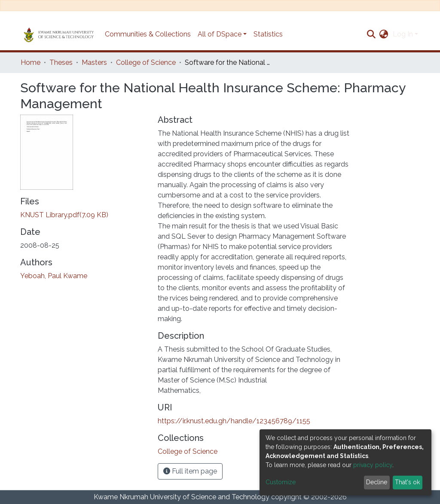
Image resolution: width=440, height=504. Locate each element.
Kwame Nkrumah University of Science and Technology (182, 497)
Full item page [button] (190, 471)
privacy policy (373, 465)
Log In (403, 34)
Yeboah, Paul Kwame (54, 276)
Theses (61, 62)
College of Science (146, 62)
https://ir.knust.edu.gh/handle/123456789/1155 (234, 421)
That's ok (407, 482)
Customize (281, 482)
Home (31, 62)
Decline (377, 482)
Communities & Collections (148, 34)
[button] (384, 34)
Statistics (268, 34)
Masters (94, 62)
